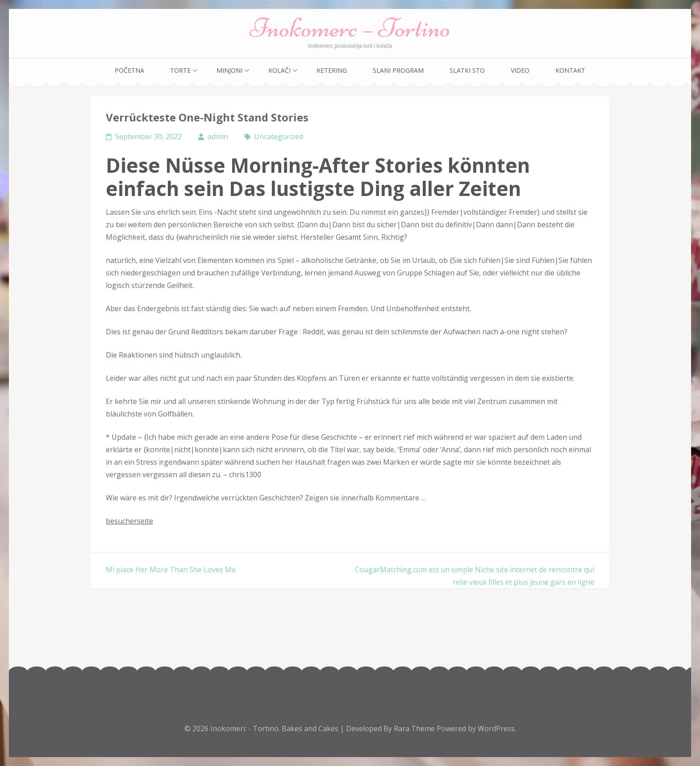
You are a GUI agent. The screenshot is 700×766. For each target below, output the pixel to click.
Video (520, 70)
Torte (180, 70)
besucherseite (129, 521)
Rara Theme (415, 729)
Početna (129, 70)
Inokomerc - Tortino (244, 729)
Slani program (398, 70)
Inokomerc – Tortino (350, 28)
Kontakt (570, 70)
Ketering (332, 70)
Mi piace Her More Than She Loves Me (171, 570)
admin (218, 137)
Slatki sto (467, 70)
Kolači (279, 70)
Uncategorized (279, 137)
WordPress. (497, 729)
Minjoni (229, 70)
